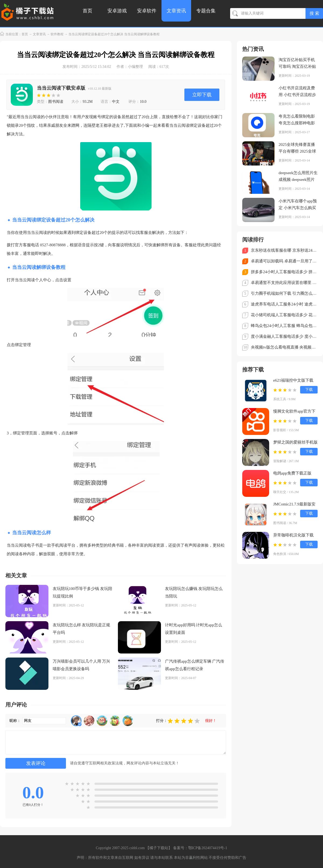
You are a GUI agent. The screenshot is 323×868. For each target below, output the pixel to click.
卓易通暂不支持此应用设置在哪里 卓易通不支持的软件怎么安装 (284, 283)
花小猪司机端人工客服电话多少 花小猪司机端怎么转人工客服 (284, 315)
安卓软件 (147, 11)
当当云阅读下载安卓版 (61, 88)
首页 (87, 11)
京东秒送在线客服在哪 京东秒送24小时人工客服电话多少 (284, 250)
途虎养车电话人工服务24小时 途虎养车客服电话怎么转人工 (284, 304)
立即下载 (202, 95)
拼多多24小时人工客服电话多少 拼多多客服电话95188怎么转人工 (284, 272)
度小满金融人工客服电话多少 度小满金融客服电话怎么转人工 (284, 336)
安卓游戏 (117, 11)
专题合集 (206, 11)
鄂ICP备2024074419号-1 (208, 848)
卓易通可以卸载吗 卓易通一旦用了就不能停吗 (284, 261)
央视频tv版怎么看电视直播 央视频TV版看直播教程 (284, 347)
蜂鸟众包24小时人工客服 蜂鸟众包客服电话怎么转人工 (284, 326)
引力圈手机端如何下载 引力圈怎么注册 (284, 293)
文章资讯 (176, 11)
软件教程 (57, 34)
